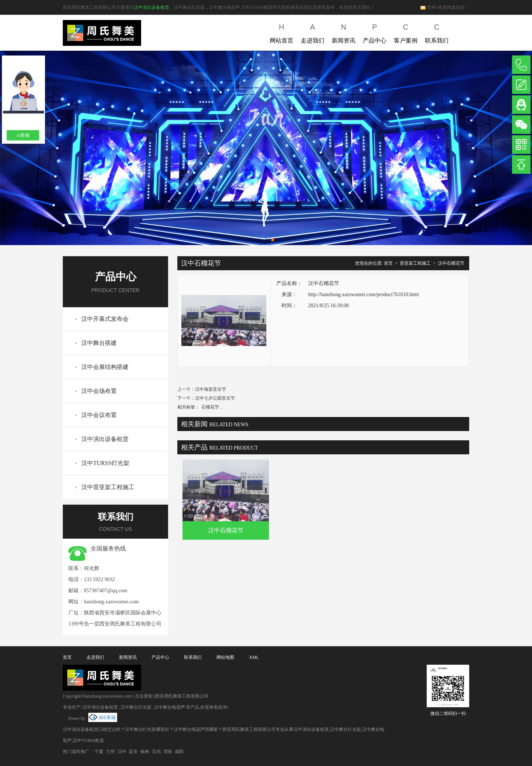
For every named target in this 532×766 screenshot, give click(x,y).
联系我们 (437, 32)
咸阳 (179, 752)
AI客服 (23, 135)
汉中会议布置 (99, 415)
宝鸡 (156, 752)
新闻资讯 (344, 32)
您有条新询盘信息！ (445, 7)
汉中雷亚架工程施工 (108, 487)
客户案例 (406, 32)
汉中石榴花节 (451, 263)
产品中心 (375, 32)
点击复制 (144, 696)
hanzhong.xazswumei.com (111, 602)
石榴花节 (210, 407)
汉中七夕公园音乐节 (215, 398)
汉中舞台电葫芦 (170, 707)
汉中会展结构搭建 (105, 367)
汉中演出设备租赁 (151, 7)
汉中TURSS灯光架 (105, 463)
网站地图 (225, 657)
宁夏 (99, 752)
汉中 (122, 752)
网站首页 (282, 32)
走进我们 (313, 32)
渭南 (168, 752)
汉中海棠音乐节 (211, 389)
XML (254, 657)
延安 (133, 752)
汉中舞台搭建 (99, 343)
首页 (388, 263)
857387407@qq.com (106, 591)
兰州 (110, 752)
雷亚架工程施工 (415, 263)
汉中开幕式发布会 (105, 319)
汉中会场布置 (99, 391)
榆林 (145, 752)
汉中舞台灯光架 (136, 707)
